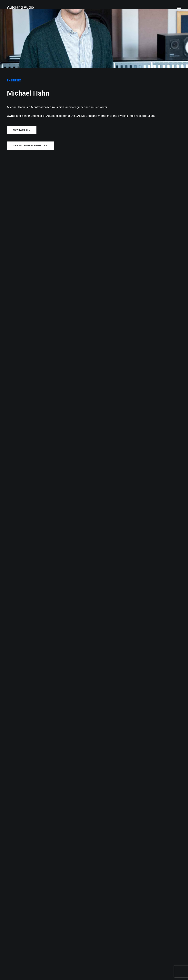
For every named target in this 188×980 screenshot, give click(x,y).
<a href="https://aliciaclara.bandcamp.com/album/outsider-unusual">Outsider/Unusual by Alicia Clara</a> (139, 354)
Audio (89, 177)
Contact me (22, 130)
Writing (100, 177)
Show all (78, 177)
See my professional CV (31, 146)
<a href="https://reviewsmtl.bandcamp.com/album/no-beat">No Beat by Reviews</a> (49, 357)
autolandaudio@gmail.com (94, 970)
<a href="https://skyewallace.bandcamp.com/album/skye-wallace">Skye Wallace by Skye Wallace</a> (49, 783)
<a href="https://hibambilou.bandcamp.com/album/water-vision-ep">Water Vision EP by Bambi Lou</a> (139, 623)
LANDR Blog (84, 116)
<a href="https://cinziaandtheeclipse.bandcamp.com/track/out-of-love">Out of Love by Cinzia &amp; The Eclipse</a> (139, 455)
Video (111, 177)
